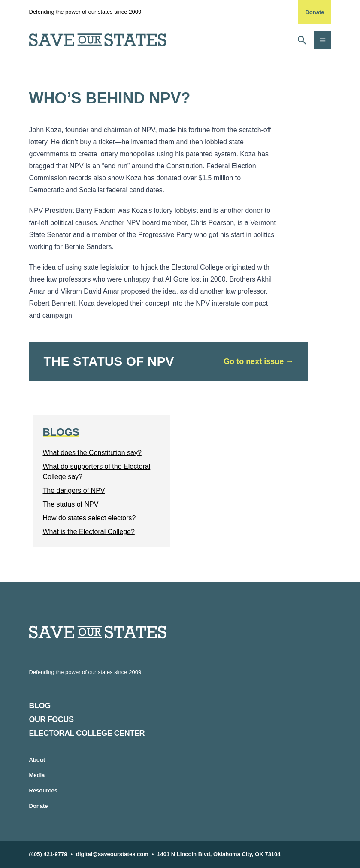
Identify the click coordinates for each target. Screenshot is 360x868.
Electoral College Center (87, 733)
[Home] (180, 632)
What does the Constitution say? (92, 453)
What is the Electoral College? (89, 532)
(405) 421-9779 (48, 854)
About (37, 760)
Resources (43, 791)
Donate (315, 12)
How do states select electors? (89, 518)
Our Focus (51, 719)
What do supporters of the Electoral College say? (97, 472)
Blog (40, 706)
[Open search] (302, 40)
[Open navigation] (323, 40)
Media (37, 775)
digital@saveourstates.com (112, 854)
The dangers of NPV (74, 490)
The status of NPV (71, 504)
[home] (98, 40)
